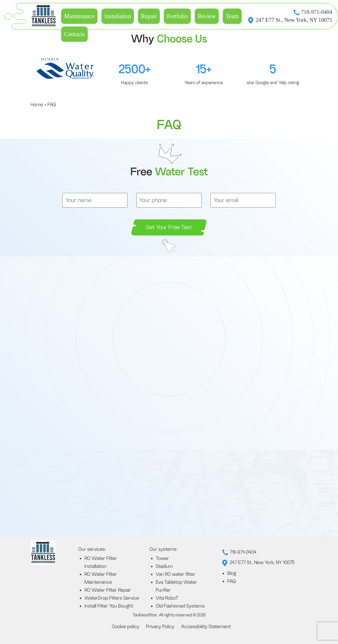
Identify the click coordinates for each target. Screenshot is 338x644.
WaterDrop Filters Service (112, 598)
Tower (162, 558)
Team (232, 16)
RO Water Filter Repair (108, 590)
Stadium (164, 566)
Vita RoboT (167, 598)
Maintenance (79, 16)
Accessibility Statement (206, 627)
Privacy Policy (160, 627)
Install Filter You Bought (109, 606)
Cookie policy (126, 627)
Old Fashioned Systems (180, 606)
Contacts (74, 34)
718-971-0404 (317, 12)
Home (37, 105)
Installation (118, 16)
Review (207, 16)
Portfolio (177, 16)
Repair (149, 16)
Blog (232, 573)
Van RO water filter (175, 574)
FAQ (232, 581)
